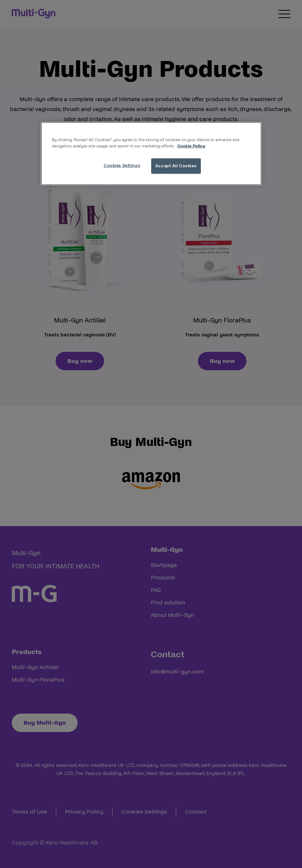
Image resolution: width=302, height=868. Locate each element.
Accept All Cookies (176, 166)
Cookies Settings (122, 165)
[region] (151, 154)
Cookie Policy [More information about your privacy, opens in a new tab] (191, 146)
